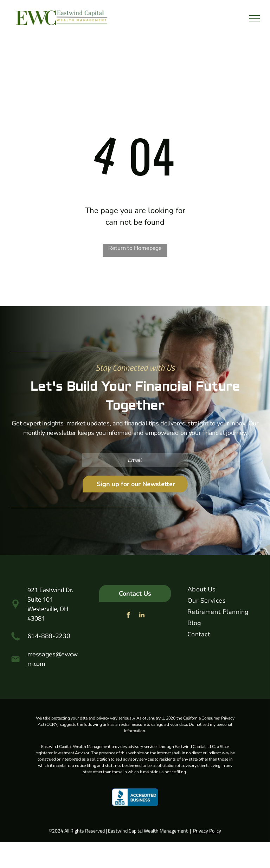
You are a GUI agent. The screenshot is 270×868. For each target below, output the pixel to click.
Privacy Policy (207, 831)
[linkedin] (142, 616)
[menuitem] (223, 591)
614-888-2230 (49, 636)
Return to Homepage (135, 248)
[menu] (255, 18)
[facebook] (128, 616)
